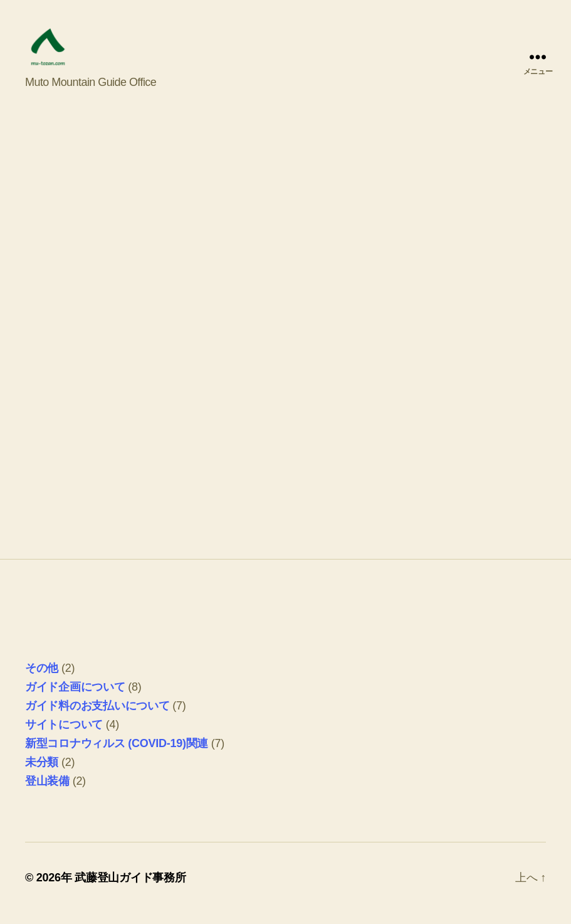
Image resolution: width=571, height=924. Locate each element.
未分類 (42, 773)
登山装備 (47, 792)
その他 (42, 679)
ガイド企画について (75, 698)
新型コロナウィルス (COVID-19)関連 (117, 754)
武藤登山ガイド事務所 (130, 888)
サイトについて (64, 735)
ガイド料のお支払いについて (97, 716)
